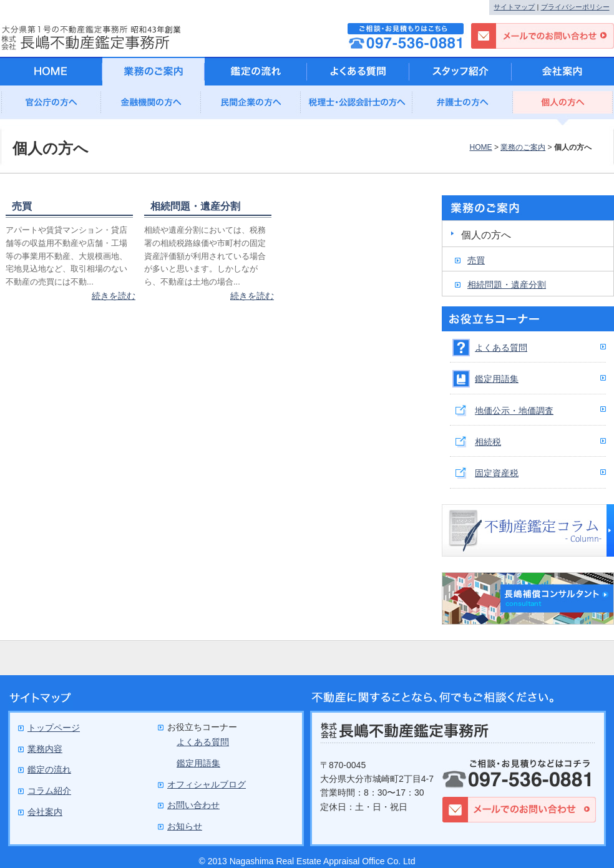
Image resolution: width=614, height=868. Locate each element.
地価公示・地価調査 (514, 411)
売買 (22, 206)
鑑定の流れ (256, 71)
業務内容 (45, 749)
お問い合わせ (193, 805)
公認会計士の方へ (357, 106)
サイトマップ (514, 7)
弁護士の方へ (463, 106)
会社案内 (563, 71)
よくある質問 (501, 348)
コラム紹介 (49, 791)
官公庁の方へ (51, 106)
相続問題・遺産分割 (195, 206)
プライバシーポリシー (575, 7)
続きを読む (114, 296)
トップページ (54, 728)
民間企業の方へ (251, 106)
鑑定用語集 (497, 379)
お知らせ (185, 826)
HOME (480, 147)
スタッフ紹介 (460, 71)
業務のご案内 (523, 147)
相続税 (488, 442)
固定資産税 (497, 473)
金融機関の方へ (151, 106)
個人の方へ (563, 106)
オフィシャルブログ (207, 784)
